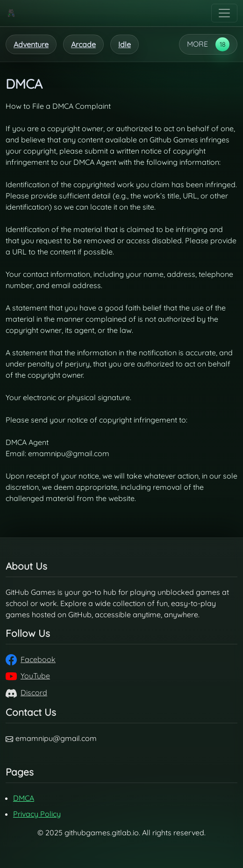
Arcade (83, 44)
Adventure (31, 44)
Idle (125, 44)
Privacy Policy (37, 814)
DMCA (24, 798)
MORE (197, 44)
